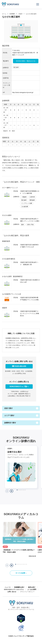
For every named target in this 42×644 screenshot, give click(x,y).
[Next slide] (12, 491)
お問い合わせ (12, 592)
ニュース (8, 587)
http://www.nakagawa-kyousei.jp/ (23, 92)
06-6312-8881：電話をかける (26, 61)
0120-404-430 (20, 366)
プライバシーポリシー (27, 592)
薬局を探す (32, 587)
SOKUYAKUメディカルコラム (14, 589)
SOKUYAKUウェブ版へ (19, 386)
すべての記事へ (21, 573)
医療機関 (12, 14)
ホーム (4, 14)
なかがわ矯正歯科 (31, 14)
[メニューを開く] (38, 4)
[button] (12, 565)
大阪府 (20, 14)
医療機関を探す (19, 587)
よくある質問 (32, 589)
